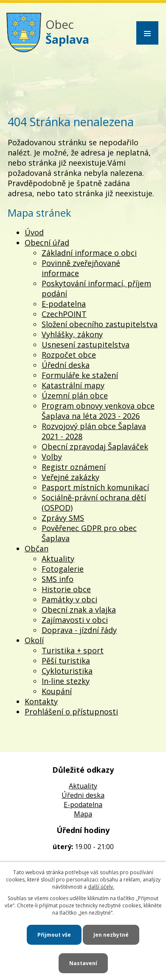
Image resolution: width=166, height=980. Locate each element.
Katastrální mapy (73, 385)
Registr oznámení (74, 467)
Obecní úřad (47, 243)
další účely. (101, 887)
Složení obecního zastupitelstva (100, 324)
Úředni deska (83, 795)
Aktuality (58, 559)
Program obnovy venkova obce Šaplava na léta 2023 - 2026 (98, 411)
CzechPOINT (64, 314)
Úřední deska (66, 365)
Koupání (57, 691)
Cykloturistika (67, 671)
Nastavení (83, 963)
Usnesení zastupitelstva (86, 345)
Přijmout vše (54, 935)
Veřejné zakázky (70, 477)
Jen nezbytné (111, 935)
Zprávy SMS (63, 518)
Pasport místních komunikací (95, 487)
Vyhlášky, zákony (72, 334)
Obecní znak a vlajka (79, 610)
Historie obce (66, 589)
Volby (52, 457)
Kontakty (41, 701)
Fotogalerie (63, 569)
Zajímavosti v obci (75, 620)
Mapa (83, 814)
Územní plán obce (75, 395)
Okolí (34, 640)
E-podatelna (64, 304)
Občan (37, 548)
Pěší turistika (66, 661)
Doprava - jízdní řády (79, 630)
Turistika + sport (73, 650)
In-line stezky (66, 681)
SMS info (58, 579)
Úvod (34, 232)
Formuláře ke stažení (80, 375)
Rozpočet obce (69, 355)
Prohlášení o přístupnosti (71, 712)
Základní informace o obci (89, 253)
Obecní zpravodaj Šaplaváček (95, 446)
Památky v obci (69, 599)
